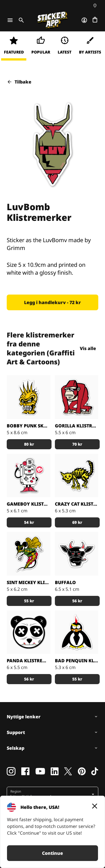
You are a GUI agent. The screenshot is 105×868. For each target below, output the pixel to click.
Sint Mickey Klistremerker (29, 582)
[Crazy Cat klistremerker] (77, 476)
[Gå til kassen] (95, 20)
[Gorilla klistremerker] (77, 397)
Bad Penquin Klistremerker (77, 661)
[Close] (95, 806)
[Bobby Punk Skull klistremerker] (29, 397)
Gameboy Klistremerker (29, 504)
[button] (53, 302)
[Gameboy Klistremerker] (29, 476)
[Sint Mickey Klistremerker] (29, 554)
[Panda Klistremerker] (29, 632)
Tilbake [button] (19, 82)
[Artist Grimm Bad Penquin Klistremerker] (77, 632)
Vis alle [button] (89, 348)
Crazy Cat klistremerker (77, 504)
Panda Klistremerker (29, 661)
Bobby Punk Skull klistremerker (29, 426)
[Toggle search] (20, 20)
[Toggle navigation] (10, 20)
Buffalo (65, 582)
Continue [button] (53, 853)
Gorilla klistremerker (77, 426)
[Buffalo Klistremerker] (77, 554)
